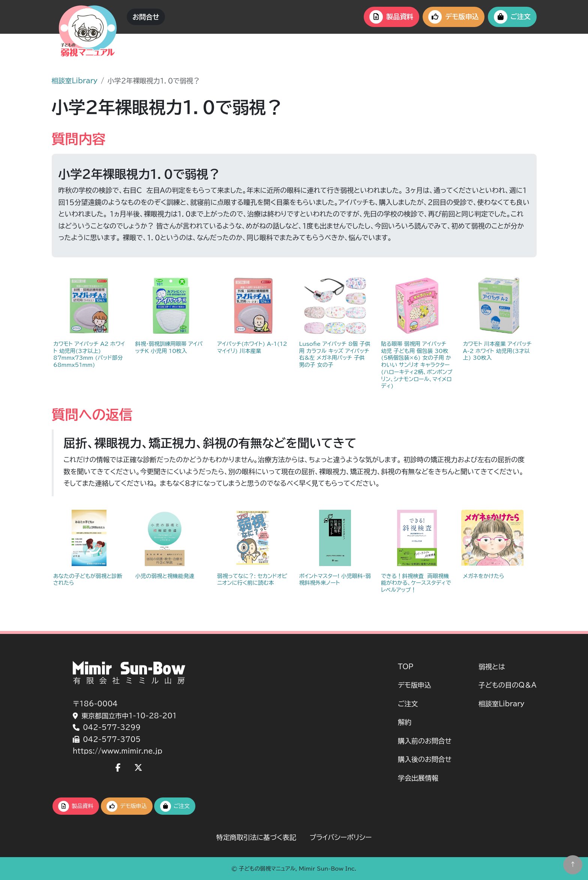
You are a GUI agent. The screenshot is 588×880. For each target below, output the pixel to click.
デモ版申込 (453, 17)
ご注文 (512, 17)
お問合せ (146, 17)
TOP (406, 667)
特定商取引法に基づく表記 (256, 837)
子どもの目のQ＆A (507, 685)
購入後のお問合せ (425, 759)
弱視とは (492, 667)
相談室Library (75, 81)
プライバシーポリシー (340, 837)
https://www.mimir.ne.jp (118, 751)
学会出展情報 (418, 778)
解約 (405, 722)
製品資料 (391, 17)
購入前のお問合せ (425, 741)
